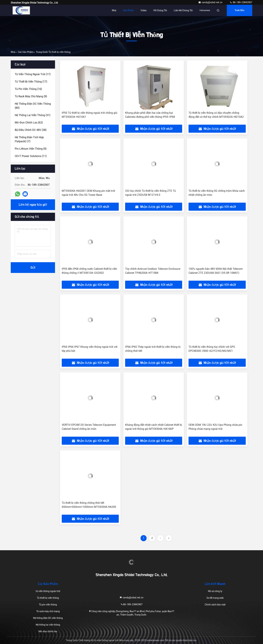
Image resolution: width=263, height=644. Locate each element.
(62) (29, 123)
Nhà (114, 10)
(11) (31, 156)
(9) (31, 96)
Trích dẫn (240, 10)
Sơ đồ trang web (215, 598)
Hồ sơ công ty (215, 591)
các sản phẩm (25, 52)
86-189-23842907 (241, 2)
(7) (29, 139)
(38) (31, 130)
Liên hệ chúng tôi (183, 10)
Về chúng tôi (160, 10)
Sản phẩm (128, 10)
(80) (33, 106)
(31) (33, 115)
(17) (33, 74)
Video (144, 10)
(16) (28, 89)
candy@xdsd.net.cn (211, 2)
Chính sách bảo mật (215, 605)
